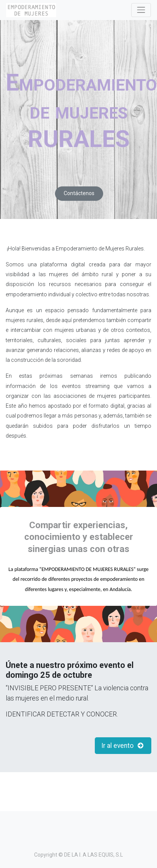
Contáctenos (79, 193)
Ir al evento (123, 746)
